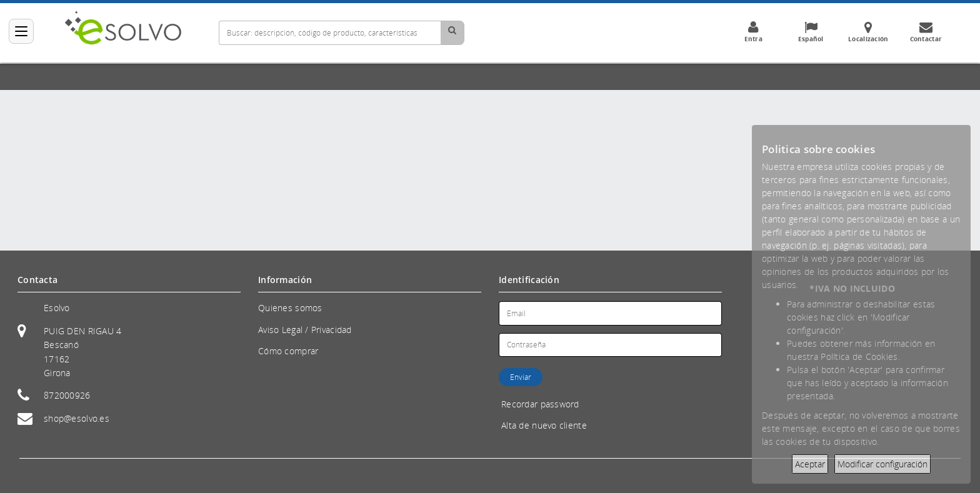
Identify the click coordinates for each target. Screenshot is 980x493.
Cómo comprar (288, 351)
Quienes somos (290, 308)
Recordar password (540, 404)
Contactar (926, 32)
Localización (868, 32)
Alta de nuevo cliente (544, 425)
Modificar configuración (882, 464)
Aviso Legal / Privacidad (305, 330)
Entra (753, 32)
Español (811, 32)
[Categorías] (21, 31)
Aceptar (810, 464)
